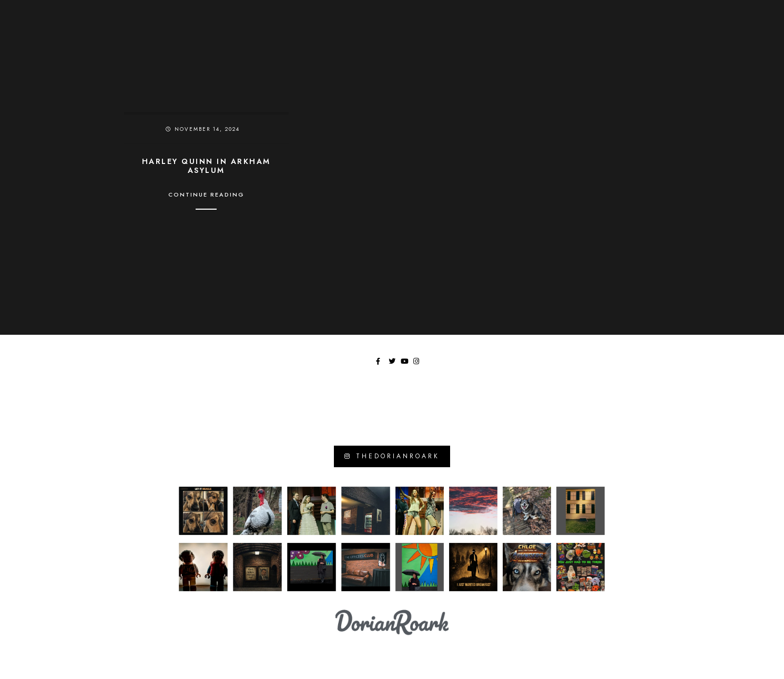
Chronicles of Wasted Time (513, 31)
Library (681, 31)
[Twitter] (722, 16)
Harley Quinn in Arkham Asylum (206, 166)
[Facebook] (710, 16)
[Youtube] (735, 16)
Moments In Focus (616, 31)
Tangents (730, 31)
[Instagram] (747, 16)
